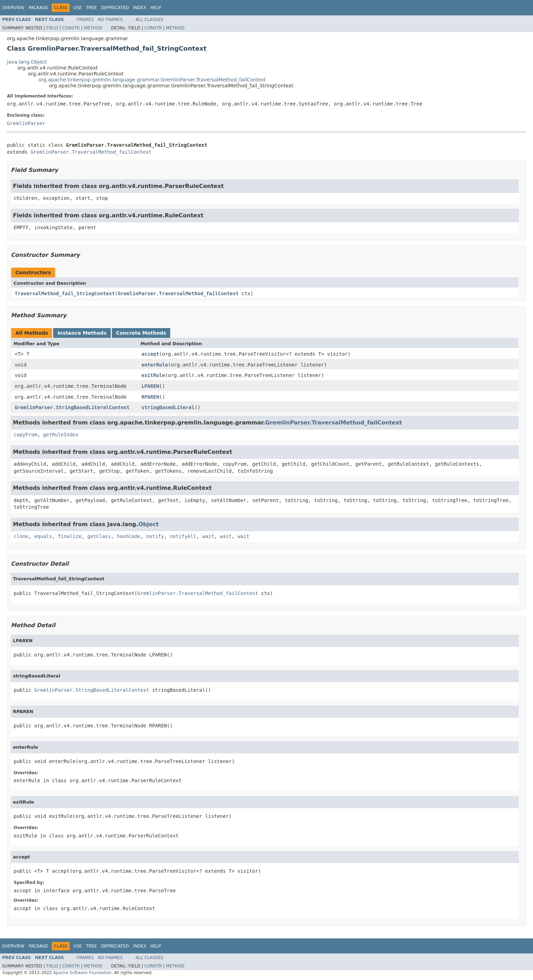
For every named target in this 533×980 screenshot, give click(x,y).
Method (93, 28)
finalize (69, 536)
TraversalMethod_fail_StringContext (65, 293)
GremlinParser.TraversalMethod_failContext (91, 152)
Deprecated (115, 8)
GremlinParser (26, 123)
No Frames (110, 20)
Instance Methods (82, 333)
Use (78, 8)
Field (52, 28)
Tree (91, 8)
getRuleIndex (61, 435)
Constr (71, 28)
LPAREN (150, 386)
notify (155, 536)
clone (21, 536)
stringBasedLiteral (168, 407)
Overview (13, 8)
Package (38, 8)
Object (149, 524)
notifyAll (183, 536)
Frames (85, 20)
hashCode (128, 536)
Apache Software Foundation (82, 973)
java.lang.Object (27, 62)
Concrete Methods (141, 333)
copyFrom (25, 435)
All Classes (149, 20)
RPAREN (150, 397)
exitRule (153, 375)
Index (140, 8)
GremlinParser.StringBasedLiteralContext (72, 407)
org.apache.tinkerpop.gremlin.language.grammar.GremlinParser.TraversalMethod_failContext (152, 80)
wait (208, 536)
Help (156, 8)
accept (150, 354)
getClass (99, 536)
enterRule (155, 365)
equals (43, 536)
